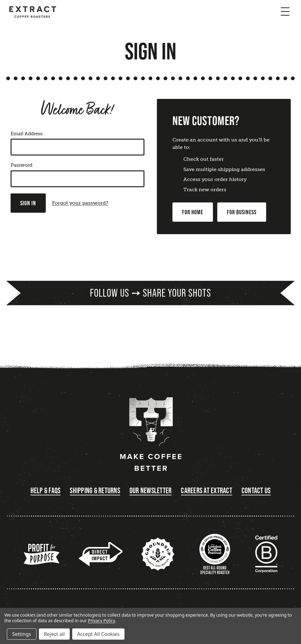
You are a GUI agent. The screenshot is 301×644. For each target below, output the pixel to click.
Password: (22, 165)
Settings (22, 634)
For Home (193, 212)
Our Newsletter (151, 491)
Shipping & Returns (95, 491)
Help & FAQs (46, 491)
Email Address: (27, 134)
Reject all (54, 634)
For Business (242, 212)
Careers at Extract (207, 491)
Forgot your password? (80, 203)
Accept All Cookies (98, 634)
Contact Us (256, 491)
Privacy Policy (101, 621)
